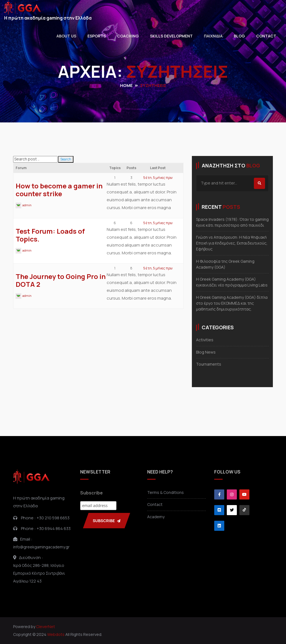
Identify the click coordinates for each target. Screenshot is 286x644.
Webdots (56, 634)
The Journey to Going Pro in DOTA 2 (61, 280)
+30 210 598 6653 (53, 518)
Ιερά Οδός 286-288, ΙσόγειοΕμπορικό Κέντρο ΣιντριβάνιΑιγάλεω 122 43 (39, 573)
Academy (156, 517)
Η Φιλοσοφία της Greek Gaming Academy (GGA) (225, 264)
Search (66, 159)
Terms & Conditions (165, 492)
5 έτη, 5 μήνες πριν (158, 178)
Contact (266, 36)
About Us (66, 36)
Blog (239, 36)
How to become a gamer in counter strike (59, 190)
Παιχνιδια (213, 36)
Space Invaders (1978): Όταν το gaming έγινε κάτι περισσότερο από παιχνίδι (232, 222)
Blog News (206, 352)
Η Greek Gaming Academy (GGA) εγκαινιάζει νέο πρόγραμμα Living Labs (232, 282)
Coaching (128, 36)
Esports (97, 36)
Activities (205, 340)
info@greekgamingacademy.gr (41, 547)
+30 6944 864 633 (54, 528)
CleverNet (46, 627)
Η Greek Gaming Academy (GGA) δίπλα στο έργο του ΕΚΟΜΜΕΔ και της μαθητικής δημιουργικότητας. (232, 303)
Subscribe (91, 493)
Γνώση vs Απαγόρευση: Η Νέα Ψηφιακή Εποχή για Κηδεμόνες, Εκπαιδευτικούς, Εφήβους (232, 243)
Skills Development (171, 36)
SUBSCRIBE (107, 521)
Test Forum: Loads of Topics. (50, 235)
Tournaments (209, 364)
